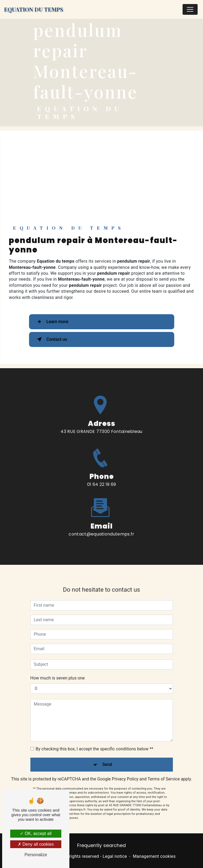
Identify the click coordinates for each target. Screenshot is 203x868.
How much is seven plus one (58, 673)
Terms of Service (164, 774)
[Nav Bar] (190, 9)
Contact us (51, 339)
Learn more (51, 322)
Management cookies (154, 856)
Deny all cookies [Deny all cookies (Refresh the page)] (36, 844)
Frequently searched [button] (101, 845)
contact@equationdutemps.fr (101, 529)
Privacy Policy (125, 774)
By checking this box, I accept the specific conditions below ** (95, 744)
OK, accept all (36, 833)
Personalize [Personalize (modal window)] (36, 855)
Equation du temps (34, 9)
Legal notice (115, 856)
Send (107, 759)
